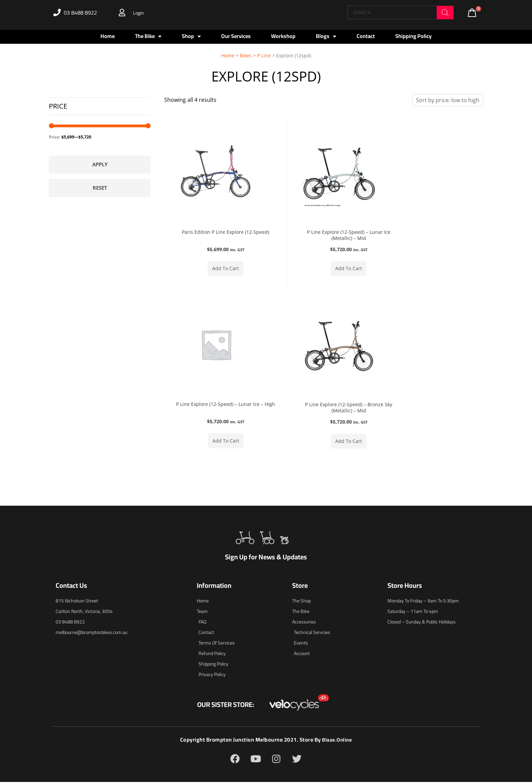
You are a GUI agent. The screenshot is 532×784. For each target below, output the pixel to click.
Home (108, 36)
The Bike (148, 36)
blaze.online (337, 742)
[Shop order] (448, 100)
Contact (366, 36)
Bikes (246, 56)
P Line (264, 56)
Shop (191, 36)
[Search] (445, 13)
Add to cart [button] (217, 269)
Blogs (326, 36)
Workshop (283, 36)
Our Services (236, 36)
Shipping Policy (413, 36)
